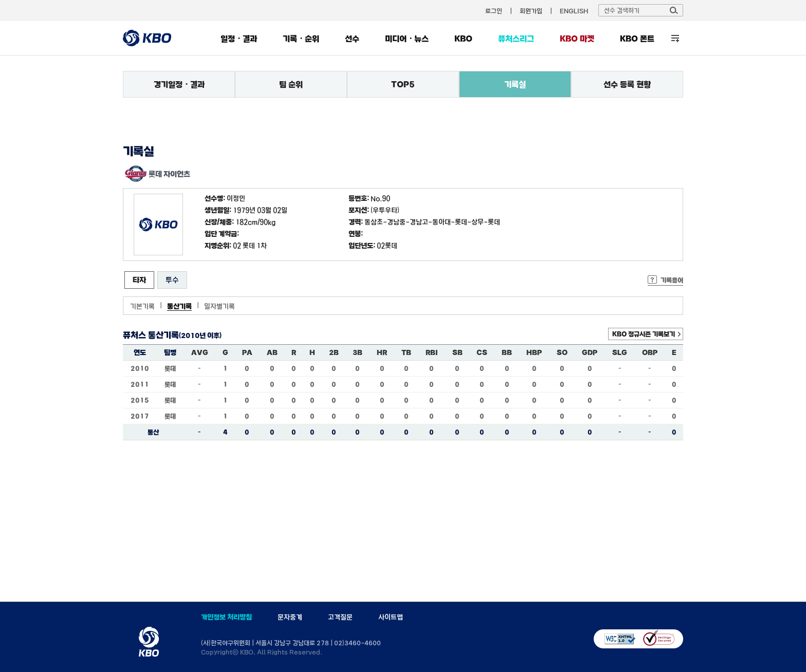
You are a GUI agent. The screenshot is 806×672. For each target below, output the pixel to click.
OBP (650, 352)
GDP (590, 352)
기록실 (515, 84)
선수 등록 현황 (627, 84)
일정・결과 (239, 39)
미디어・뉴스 (407, 39)
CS (482, 352)
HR (382, 352)
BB (507, 352)
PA (247, 352)
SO (562, 352)
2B (334, 352)
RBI (432, 352)
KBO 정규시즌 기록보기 (644, 334)
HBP (534, 352)
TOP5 (403, 84)
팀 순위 (291, 84)
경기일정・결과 (179, 84)
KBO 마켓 (577, 39)
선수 (352, 39)
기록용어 (672, 280)
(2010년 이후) (200, 335)
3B (358, 352)
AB (272, 352)
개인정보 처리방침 (226, 617)
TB (406, 352)
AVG (200, 352)
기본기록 (142, 306)
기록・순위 (301, 39)
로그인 (494, 11)
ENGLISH (574, 11)
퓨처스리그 (516, 39)
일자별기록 (219, 306)
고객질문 (340, 617)
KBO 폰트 (637, 39)
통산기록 (179, 306)
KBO (463, 39)
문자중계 (290, 617)
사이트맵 (391, 617)
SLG (620, 352)
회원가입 (531, 11)
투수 (172, 280)
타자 (139, 280)
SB (457, 352)
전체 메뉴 (675, 38)
